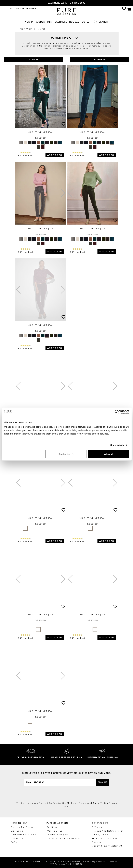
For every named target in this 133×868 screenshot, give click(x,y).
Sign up (103, 782)
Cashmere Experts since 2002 (67, 3)
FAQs (14, 842)
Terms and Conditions (105, 838)
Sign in (20, 9)
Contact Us (17, 838)
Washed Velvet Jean (41, 132)
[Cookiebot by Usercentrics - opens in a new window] (117, 412)
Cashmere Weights (57, 835)
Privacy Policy (100, 835)
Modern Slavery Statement (107, 846)
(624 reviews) (26, 154)
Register (31, 9)
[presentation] (67, 794)
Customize (66, 454)
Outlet (86, 22)
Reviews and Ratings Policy (108, 831)
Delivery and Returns (23, 827)
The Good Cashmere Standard (64, 838)
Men (50, 22)
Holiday (74, 22)
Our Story (52, 827)
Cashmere (61, 22)
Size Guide (17, 831)
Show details (117, 445)
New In (29, 22)
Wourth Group (55, 831)
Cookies (96, 842)
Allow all (109, 454)
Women (41, 22)
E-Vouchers (98, 827)
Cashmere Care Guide (24, 835)
